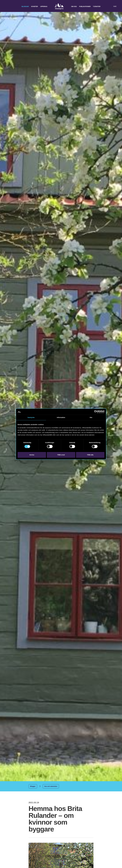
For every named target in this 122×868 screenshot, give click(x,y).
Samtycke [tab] (31, 417)
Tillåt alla (90, 455)
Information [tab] (61, 417)
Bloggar (25, 6)
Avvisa (32, 455)
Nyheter (34, 6)
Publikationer (85, 6)
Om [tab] (91, 417)
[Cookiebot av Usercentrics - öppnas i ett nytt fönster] (96, 412)
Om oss (74, 6)
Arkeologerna (59, 7)
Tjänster (97, 6)
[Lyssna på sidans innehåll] (110, 6)
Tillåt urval (61, 455)
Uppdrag (44, 6)
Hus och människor (51, 786)
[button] (106, 6)
